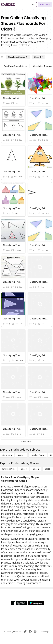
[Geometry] (7, 455)
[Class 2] (36, 469)
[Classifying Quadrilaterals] (15, 66)
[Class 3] (39, 57)
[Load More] (26, 442)
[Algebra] (21, 455)
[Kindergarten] (8, 469)
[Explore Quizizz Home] (8, 5)
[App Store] (19, 603)
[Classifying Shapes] (18, 57)
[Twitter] (25, 632)
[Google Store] (36, 603)
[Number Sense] (38, 455)
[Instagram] (35, 632)
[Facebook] (30, 632)
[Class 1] (24, 469)
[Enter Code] (45, 5)
